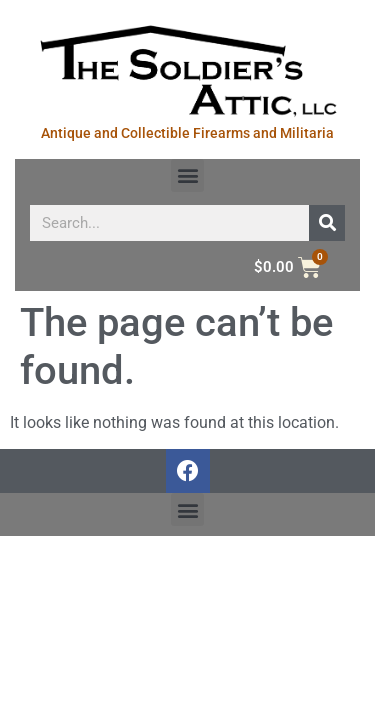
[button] (187, 175)
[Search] (327, 223)
